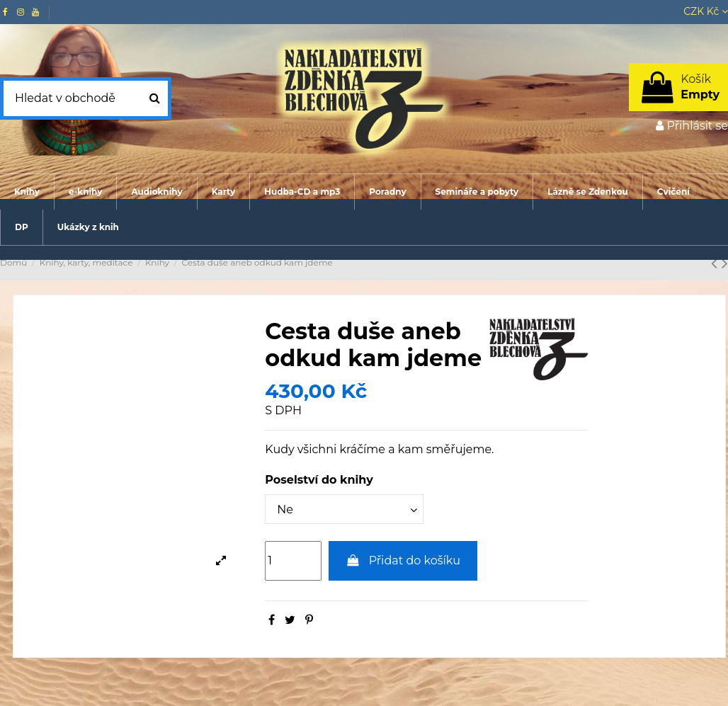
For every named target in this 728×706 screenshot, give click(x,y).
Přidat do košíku (403, 560)
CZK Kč (706, 11)
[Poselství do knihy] (344, 509)
